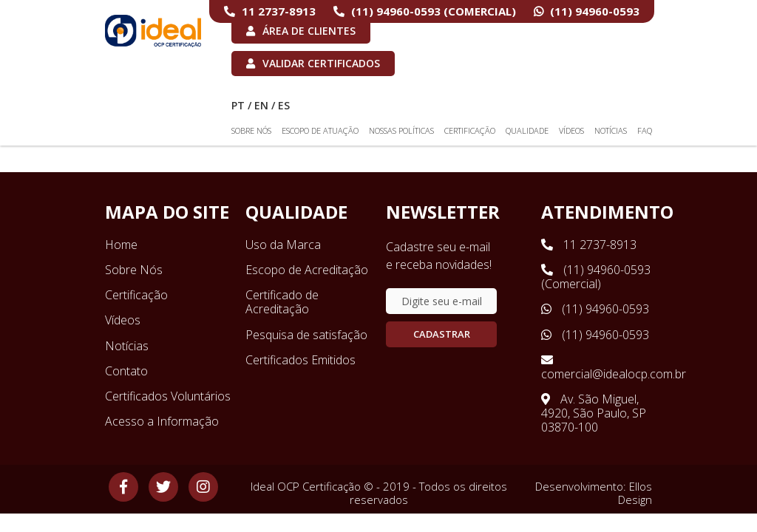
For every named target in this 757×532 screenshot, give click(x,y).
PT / (241, 105)
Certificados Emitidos (301, 360)
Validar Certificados (313, 63)
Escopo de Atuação (320, 130)
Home (121, 245)
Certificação (470, 130)
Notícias (611, 130)
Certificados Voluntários (168, 396)
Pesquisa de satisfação (306, 335)
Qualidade (527, 130)
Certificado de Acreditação (282, 302)
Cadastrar (442, 334)
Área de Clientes (301, 31)
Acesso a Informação (162, 421)
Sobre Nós (251, 130)
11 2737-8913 (270, 11)
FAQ (645, 130)
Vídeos (571, 130)
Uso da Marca (283, 245)
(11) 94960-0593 (587, 11)
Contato (126, 371)
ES (284, 105)
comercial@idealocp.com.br (597, 368)
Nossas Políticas (401, 130)
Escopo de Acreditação (307, 270)
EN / (265, 105)
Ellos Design (635, 493)
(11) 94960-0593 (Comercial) (425, 11)
